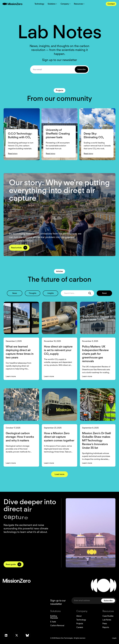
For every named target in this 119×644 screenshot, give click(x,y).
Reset (104, 293)
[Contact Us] (111, 4)
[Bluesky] (27, 635)
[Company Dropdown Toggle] (66, 4)
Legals (114, 638)
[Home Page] (13, 4)
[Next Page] (59, 474)
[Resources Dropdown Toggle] (79, 4)
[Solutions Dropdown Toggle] (52, 4)
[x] (17, 635)
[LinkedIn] (6, 635)
